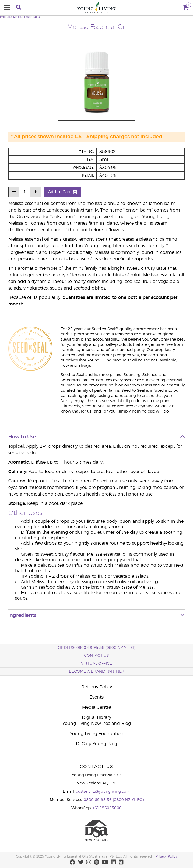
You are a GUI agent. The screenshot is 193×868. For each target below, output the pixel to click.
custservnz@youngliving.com (103, 792)
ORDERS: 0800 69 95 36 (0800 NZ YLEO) (96, 648)
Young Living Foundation (97, 734)
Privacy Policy (166, 856)
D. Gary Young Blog (96, 744)
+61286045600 (107, 808)
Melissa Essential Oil (27, 17)
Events (96, 697)
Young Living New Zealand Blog (97, 724)
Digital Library (96, 717)
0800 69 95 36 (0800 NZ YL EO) (114, 800)
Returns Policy (97, 687)
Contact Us (96, 656)
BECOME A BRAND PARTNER (97, 672)
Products (6, 17)
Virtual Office (96, 664)
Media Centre (96, 707)
